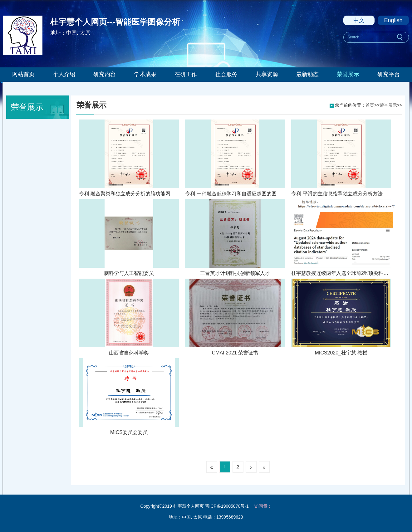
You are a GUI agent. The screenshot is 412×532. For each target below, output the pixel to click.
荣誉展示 (348, 74)
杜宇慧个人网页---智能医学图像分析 (115, 22)
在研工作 (186, 74)
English (393, 20)
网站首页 (23, 74)
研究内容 (105, 74)
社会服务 (226, 74)
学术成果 (145, 74)
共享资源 (267, 74)
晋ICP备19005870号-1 (227, 506)
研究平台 (389, 74)
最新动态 (307, 74)
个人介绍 (64, 74)
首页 (370, 105)
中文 (359, 20)
